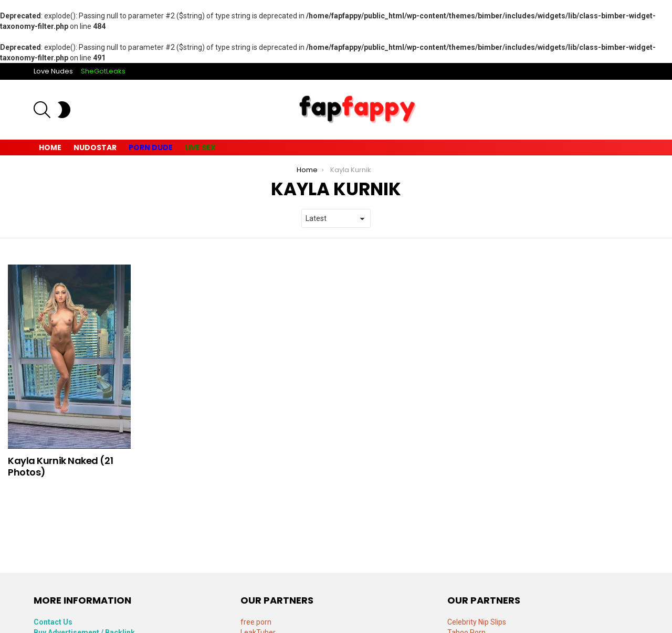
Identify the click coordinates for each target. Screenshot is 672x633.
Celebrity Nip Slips (477, 622)
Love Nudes (53, 71)
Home (50, 147)
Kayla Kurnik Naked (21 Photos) (60, 466)
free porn (256, 622)
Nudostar (95, 147)
